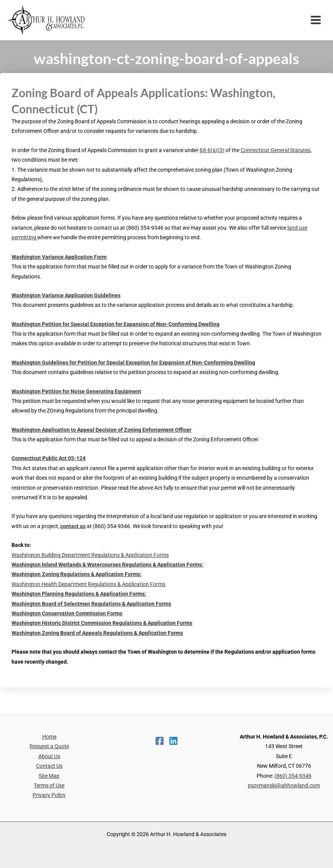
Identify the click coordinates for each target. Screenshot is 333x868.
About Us (49, 756)
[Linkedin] (173, 741)
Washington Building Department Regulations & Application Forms (90, 555)
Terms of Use (49, 785)
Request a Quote (49, 746)
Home (49, 737)
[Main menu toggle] (316, 20)
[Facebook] (160, 741)
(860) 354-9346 (293, 776)
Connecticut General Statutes (275, 150)
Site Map (49, 776)
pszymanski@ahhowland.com (284, 785)
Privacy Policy (49, 795)
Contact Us (49, 766)
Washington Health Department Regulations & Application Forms (88, 584)
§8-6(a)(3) (212, 150)
